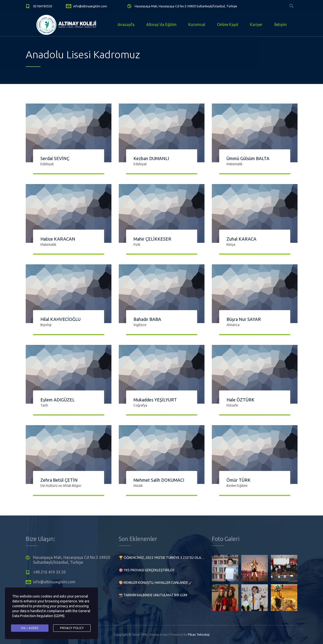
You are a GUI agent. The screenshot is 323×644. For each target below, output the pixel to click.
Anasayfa (126, 24)
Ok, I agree (30, 628)
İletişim (281, 24)
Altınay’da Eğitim (161, 24)
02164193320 (42, 6)
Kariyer (256, 24)
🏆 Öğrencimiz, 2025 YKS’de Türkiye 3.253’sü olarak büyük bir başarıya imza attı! (162, 558)
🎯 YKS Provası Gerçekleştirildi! (147, 570)
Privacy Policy (72, 628)
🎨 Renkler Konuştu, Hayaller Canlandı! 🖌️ (156, 583)
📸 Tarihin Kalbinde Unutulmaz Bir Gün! (153, 595)
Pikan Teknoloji (199, 634)
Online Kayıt (228, 24)
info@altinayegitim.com (90, 6)
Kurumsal (197, 24)
